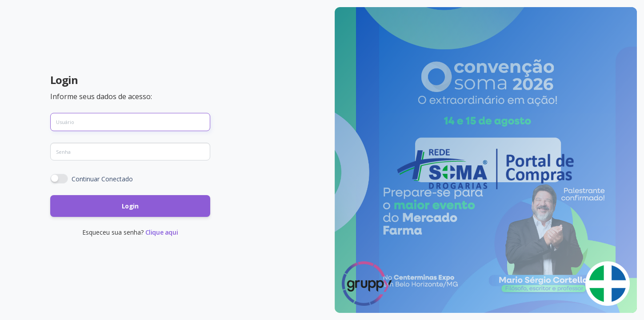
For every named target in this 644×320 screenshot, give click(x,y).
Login (130, 206)
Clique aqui (162, 232)
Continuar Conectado (102, 179)
